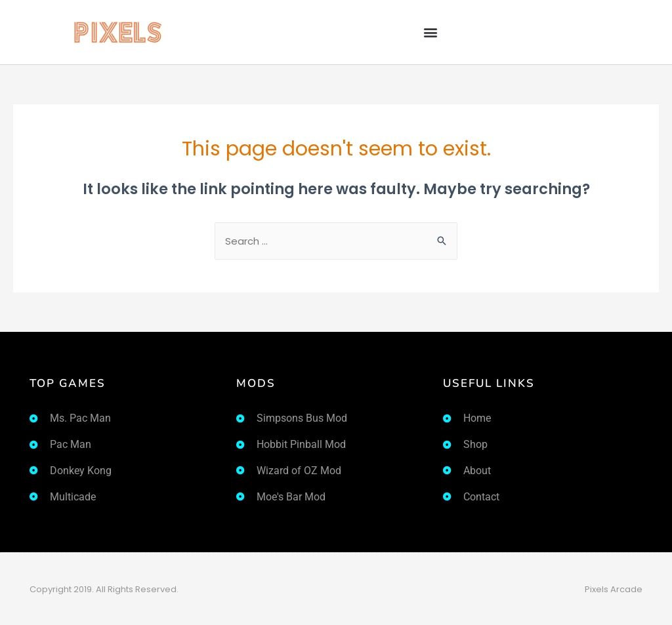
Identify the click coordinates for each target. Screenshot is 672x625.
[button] (430, 32)
